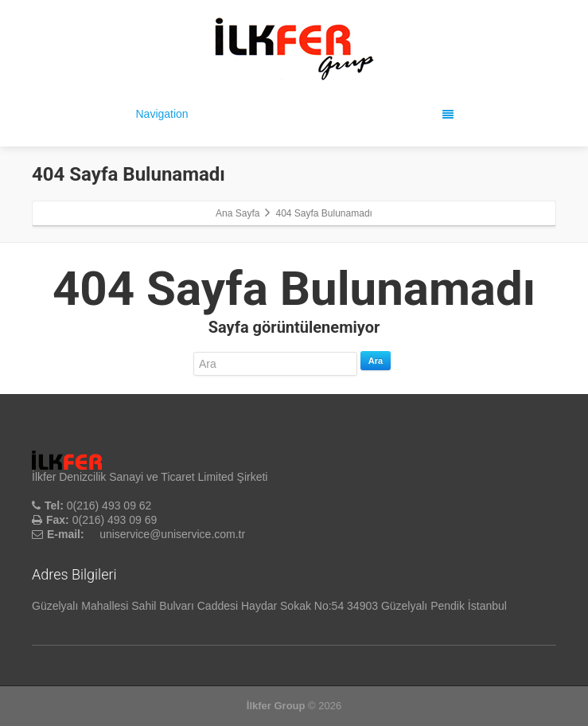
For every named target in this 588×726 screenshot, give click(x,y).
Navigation (295, 114)
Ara (376, 361)
